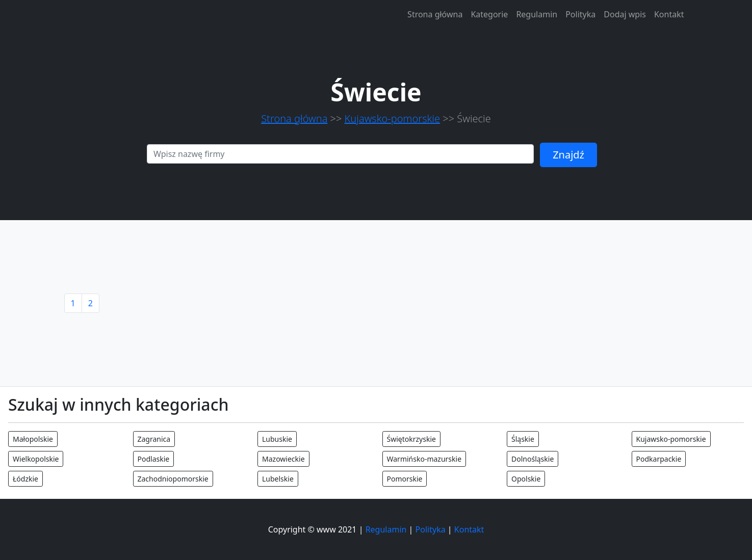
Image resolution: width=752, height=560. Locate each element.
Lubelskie (278, 479)
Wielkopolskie (36, 459)
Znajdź (568, 155)
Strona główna (435, 14)
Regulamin (537, 14)
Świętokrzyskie (411, 439)
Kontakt (669, 14)
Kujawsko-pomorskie (392, 118)
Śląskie (523, 439)
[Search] (340, 154)
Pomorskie (405, 479)
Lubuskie (277, 439)
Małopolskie (33, 439)
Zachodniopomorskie (173, 479)
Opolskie (526, 479)
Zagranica (154, 439)
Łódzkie (25, 479)
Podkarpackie (659, 459)
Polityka (580, 14)
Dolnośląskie (533, 459)
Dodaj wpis (625, 14)
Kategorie (489, 14)
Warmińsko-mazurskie (424, 459)
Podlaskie (154, 459)
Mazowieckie (283, 459)
